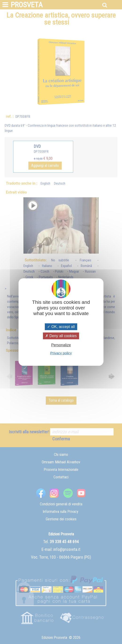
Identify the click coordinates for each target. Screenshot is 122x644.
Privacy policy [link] (61, 353)
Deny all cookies (61, 336)
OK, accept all (61, 327)
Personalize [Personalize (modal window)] (61, 345)
